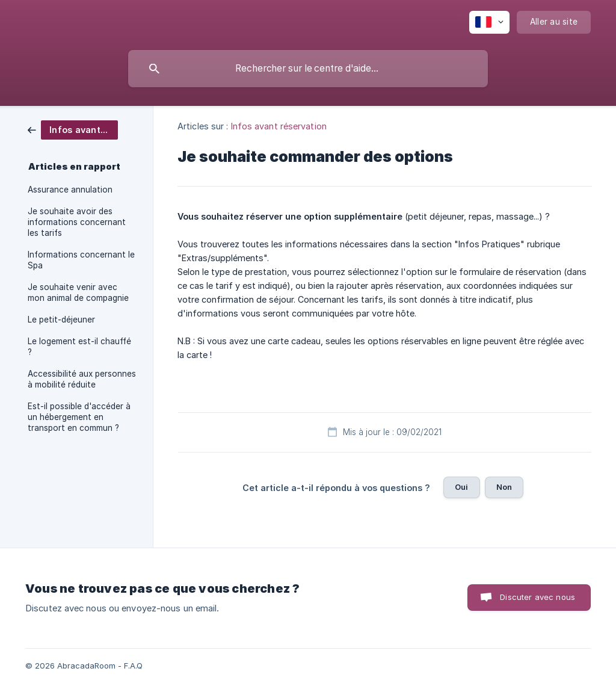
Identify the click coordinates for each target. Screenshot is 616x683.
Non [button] (504, 487)
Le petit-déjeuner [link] (61, 320)
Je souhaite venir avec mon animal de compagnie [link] (78, 292)
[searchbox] (308, 69)
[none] (489, 22)
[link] (73, 129)
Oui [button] (461, 487)
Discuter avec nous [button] (537, 597)
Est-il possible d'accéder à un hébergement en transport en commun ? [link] (79, 417)
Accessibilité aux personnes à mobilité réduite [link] (82, 379)
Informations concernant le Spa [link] (81, 260)
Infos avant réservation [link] (279, 126)
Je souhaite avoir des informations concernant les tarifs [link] (77, 222)
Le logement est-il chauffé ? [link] (79, 347)
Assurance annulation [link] (70, 190)
